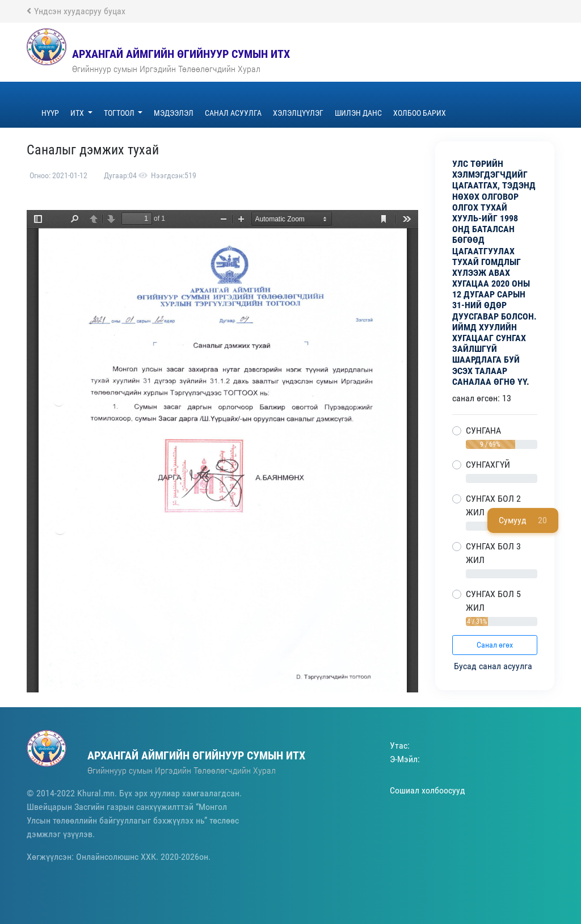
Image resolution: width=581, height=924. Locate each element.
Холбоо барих (420, 113)
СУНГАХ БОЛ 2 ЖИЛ (493, 505)
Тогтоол (120, 113)
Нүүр (50, 113)
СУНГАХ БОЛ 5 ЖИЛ (493, 601)
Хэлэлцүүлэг (298, 113)
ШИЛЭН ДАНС (358, 113)
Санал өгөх (495, 645)
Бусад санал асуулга (494, 666)
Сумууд (523, 520)
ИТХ (78, 113)
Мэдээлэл (174, 113)
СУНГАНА (483, 430)
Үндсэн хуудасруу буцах (76, 11)
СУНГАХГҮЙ (488, 465)
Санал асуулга (233, 113)
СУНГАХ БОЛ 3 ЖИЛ (493, 553)
